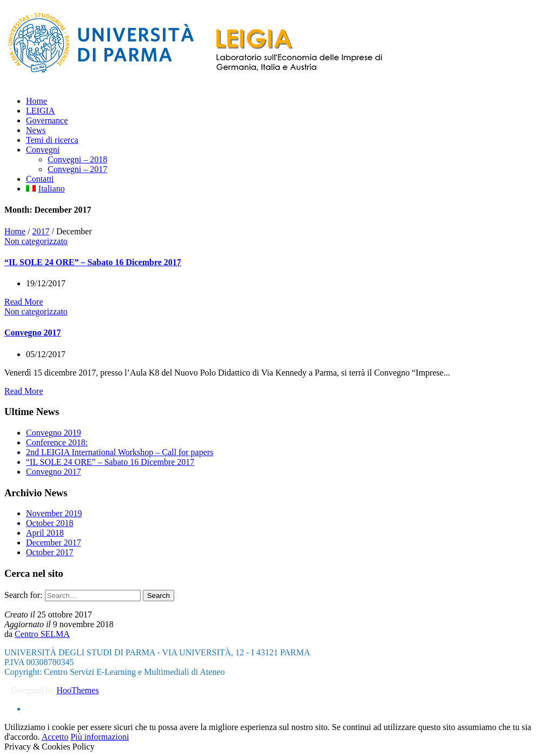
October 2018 (50, 523)
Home (15, 231)
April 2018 (45, 533)
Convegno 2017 (32, 333)
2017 (41, 231)
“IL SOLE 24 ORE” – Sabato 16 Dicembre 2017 (93, 262)
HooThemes (77, 690)
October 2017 (50, 552)
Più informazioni (100, 737)
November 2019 (54, 513)
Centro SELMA (42, 634)
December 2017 (54, 543)
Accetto (55, 737)
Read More (24, 302)
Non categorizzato (36, 241)
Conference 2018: (57, 442)
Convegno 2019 (54, 433)
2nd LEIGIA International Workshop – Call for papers (120, 452)
